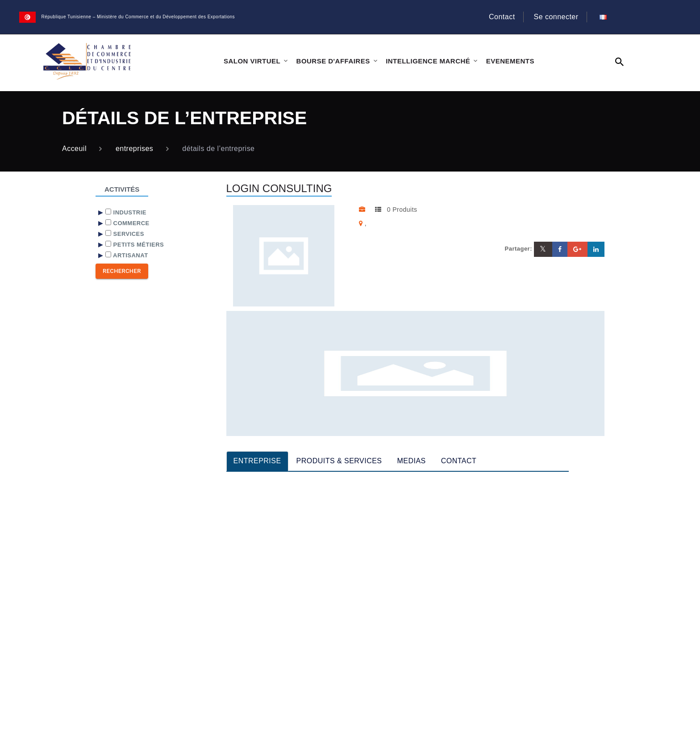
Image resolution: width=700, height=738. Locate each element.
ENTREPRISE (257, 461)
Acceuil (74, 149)
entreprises (134, 149)
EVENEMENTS (510, 61)
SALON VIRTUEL (252, 61)
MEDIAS (412, 461)
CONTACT (459, 461)
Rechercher (122, 271)
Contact (502, 17)
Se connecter (556, 17)
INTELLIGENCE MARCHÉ (428, 61)
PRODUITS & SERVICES (339, 461)
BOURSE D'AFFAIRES (333, 61)
